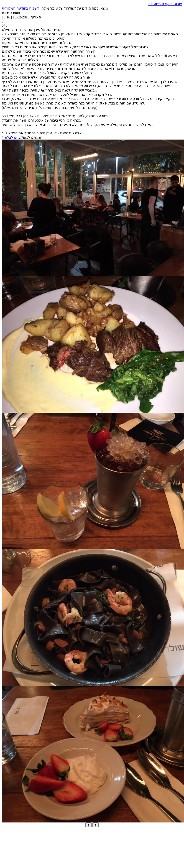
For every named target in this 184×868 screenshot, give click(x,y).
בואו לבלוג (13, 137)
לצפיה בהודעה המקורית (20, 8)
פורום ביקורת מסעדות (165, 4)
